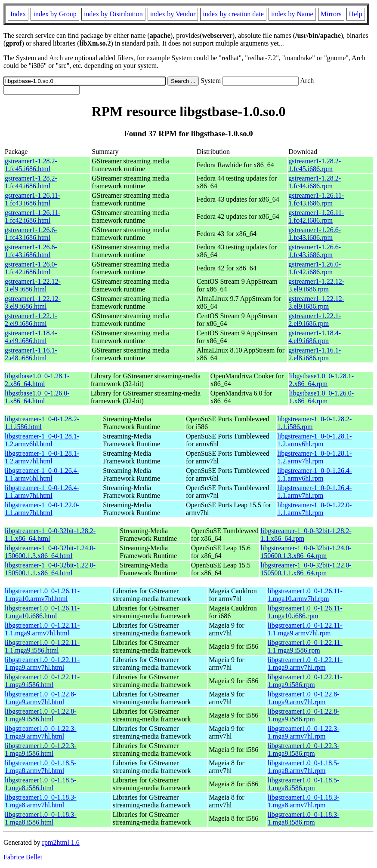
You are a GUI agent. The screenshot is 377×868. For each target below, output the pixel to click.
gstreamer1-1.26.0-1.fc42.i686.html (31, 268)
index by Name (292, 14)
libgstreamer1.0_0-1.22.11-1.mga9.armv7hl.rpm (305, 664)
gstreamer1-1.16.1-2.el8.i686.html (31, 354)
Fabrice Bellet (23, 857)
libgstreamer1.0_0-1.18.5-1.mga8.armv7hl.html (41, 767)
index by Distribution (113, 14)
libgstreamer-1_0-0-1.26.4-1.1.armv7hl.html (42, 492)
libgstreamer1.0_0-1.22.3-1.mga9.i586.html (41, 750)
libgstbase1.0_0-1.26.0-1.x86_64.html (37, 397)
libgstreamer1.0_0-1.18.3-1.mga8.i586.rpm (304, 818)
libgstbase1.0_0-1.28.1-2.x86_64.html (37, 380)
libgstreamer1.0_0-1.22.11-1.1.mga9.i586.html (42, 646)
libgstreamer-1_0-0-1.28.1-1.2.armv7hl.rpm (314, 457)
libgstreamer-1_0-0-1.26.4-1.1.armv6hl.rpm (314, 474)
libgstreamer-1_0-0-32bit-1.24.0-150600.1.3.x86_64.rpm (306, 552)
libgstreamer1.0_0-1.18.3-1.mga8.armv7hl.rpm (304, 801)
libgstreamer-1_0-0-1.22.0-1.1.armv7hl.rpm (314, 509)
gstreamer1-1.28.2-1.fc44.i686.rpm (315, 182)
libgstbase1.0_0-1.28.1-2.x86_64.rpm (322, 380)
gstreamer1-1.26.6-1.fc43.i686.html (31, 234)
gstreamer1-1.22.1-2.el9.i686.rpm (315, 320)
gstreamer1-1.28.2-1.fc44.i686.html (31, 182)
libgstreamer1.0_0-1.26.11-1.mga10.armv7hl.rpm (305, 595)
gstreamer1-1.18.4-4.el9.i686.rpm (315, 337)
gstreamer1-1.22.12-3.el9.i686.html (33, 285)
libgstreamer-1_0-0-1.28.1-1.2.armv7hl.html (42, 457)
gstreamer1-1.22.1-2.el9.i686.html (31, 320)
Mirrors (331, 14)
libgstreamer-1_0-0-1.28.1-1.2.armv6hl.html (42, 440)
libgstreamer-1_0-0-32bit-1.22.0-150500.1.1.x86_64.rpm (306, 569)
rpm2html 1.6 (61, 842)
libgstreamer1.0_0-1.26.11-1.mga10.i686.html (42, 612)
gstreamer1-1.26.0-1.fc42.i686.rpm (315, 268)
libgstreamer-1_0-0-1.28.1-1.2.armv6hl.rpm (314, 440)
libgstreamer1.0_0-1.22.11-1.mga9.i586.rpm (305, 681)
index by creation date (233, 14)
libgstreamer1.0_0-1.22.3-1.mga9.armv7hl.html (41, 732)
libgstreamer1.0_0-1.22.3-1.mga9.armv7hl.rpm (304, 732)
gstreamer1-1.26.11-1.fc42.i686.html (32, 216)
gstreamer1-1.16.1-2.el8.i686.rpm (315, 354)
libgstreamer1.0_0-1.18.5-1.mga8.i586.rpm (304, 784)
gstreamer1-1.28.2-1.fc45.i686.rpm (315, 165)
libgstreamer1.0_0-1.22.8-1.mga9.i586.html (41, 715)
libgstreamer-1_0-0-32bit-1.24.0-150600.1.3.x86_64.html (50, 552)
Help (356, 14)
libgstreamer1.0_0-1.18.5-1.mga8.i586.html (41, 784)
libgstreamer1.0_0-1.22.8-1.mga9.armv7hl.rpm (304, 698)
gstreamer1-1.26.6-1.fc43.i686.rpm (315, 234)
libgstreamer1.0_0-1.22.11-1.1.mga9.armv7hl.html (42, 629)
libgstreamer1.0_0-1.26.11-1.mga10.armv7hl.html (42, 595)
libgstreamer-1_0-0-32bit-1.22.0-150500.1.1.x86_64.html (50, 569)
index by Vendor (173, 14)
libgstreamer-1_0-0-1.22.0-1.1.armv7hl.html (42, 509)
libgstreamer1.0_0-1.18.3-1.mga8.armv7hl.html (41, 801)
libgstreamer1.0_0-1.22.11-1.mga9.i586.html (42, 681)
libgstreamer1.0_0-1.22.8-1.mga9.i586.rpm (304, 715)
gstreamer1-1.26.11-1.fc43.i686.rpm (316, 199)
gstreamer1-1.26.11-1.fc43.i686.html (32, 199)
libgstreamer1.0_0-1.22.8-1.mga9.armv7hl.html (41, 698)
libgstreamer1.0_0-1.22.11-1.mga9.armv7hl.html (42, 664)
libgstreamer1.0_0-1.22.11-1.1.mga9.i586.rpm (305, 646)
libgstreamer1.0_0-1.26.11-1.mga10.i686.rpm (305, 612)
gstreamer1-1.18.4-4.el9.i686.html (31, 337)
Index (18, 14)
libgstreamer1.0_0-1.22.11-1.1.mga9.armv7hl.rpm (305, 629)
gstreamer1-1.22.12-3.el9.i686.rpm (316, 285)
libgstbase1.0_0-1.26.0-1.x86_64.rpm (322, 397)
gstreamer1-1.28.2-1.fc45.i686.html (31, 165)
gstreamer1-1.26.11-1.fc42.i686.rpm (316, 216)
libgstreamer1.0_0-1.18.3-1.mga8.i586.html (41, 818)
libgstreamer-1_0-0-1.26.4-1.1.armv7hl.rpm (314, 492)
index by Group (55, 14)
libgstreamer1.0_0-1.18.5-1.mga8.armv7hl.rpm (304, 767)
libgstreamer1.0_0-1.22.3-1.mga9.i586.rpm (304, 750)
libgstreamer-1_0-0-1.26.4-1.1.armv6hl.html (42, 474)
